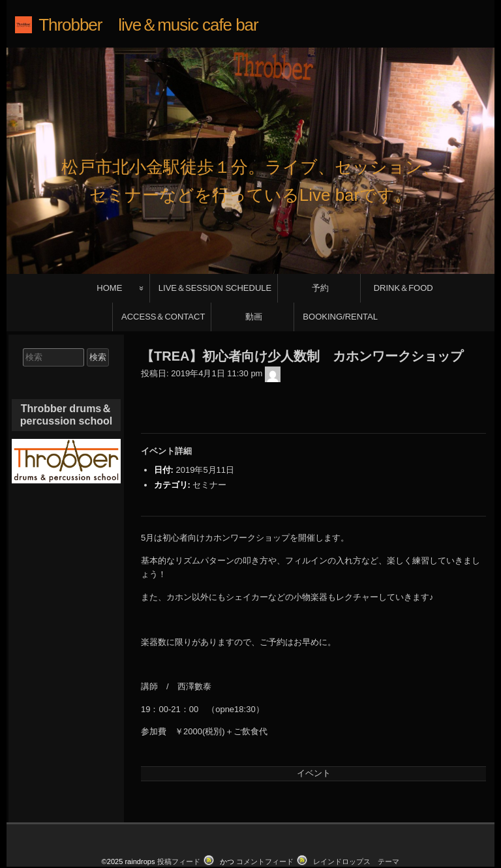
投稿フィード (179, 825)
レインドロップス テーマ (356, 825)
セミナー (209, 448)
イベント (314, 737)
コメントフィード (265, 825)
